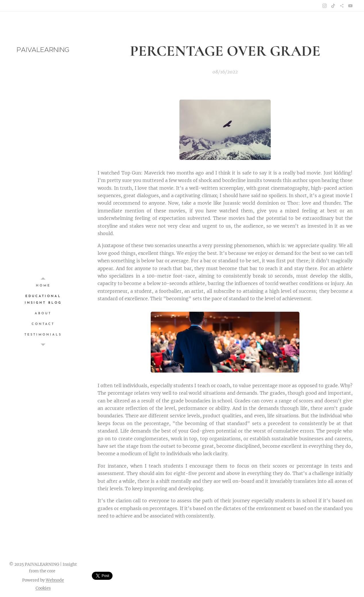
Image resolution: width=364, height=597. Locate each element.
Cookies (43, 588)
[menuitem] (43, 286)
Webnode (55, 580)
